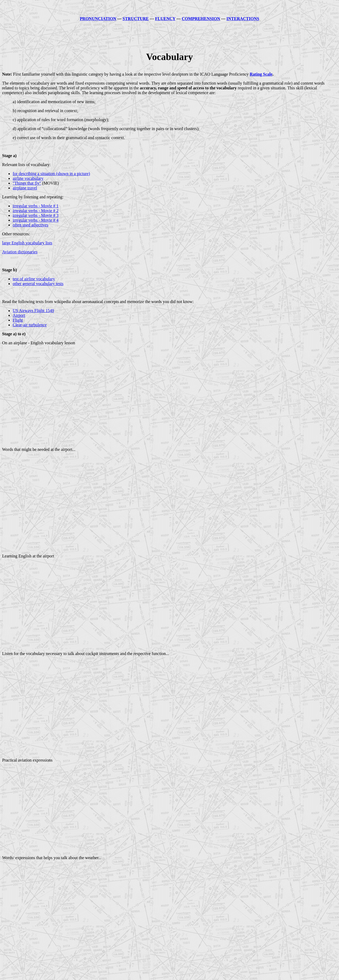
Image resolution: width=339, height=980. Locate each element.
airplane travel (25, 188)
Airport (19, 315)
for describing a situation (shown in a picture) (51, 174)
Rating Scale (261, 74)
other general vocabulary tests (38, 284)
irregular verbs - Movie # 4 (36, 220)
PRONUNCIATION (98, 19)
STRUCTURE (136, 19)
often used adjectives (30, 225)
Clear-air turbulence (30, 325)
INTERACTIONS (243, 19)
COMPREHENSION (201, 19)
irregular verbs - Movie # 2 (36, 211)
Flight (18, 320)
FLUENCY (165, 19)
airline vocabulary (28, 178)
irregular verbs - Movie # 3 (36, 215)
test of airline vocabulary (34, 279)
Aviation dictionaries (20, 252)
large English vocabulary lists (27, 243)
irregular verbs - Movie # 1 (36, 206)
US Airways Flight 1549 (33, 311)
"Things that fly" (27, 183)
